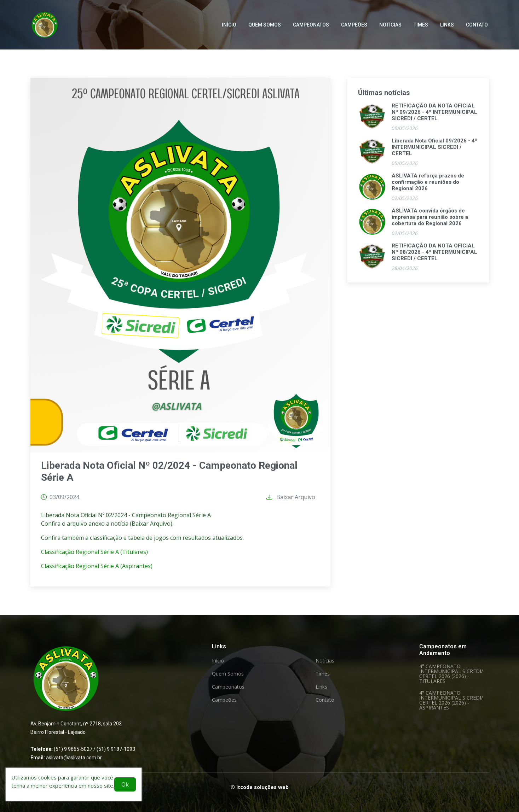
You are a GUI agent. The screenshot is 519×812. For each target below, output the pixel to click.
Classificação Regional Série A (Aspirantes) (97, 567)
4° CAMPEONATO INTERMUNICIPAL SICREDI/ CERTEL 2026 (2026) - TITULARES (451, 674)
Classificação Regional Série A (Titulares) (94, 553)
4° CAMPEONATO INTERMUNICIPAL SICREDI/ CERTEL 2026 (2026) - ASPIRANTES (451, 700)
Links (447, 21)
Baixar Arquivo (291, 498)
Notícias (390, 21)
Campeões (354, 21)
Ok (125, 784)
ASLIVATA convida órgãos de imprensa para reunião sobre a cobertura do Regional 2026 (430, 218)
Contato (477, 21)
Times (421, 21)
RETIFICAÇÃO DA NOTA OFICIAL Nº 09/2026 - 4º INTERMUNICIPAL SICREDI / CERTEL (434, 113)
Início (229, 21)
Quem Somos (265, 21)
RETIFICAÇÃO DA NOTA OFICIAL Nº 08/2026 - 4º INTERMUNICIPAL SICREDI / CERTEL (434, 253)
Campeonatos (311, 21)
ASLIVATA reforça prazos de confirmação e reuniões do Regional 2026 (428, 183)
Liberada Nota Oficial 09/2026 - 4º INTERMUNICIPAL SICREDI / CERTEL (434, 148)
